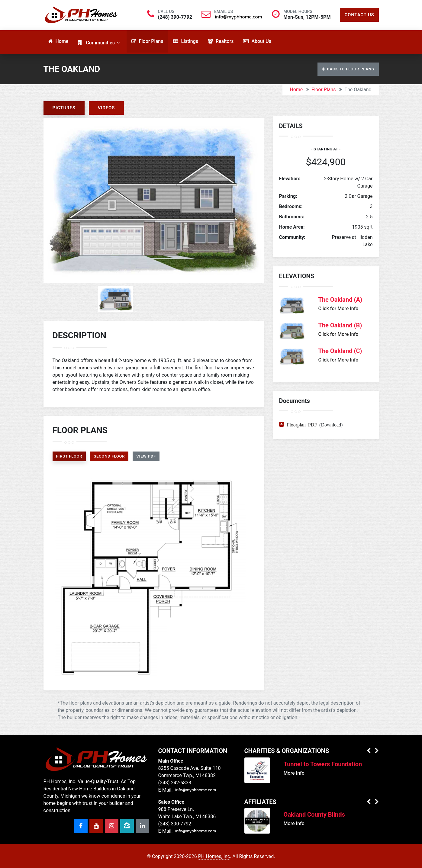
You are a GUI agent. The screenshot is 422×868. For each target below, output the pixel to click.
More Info (294, 773)
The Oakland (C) (340, 351)
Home (296, 90)
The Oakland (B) (340, 325)
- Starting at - (326, 149)
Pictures (64, 108)
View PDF (146, 456)
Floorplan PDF (302, 424)
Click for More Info (338, 309)
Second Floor (109, 456)
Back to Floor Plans (348, 69)
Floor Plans (324, 90)
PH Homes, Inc (214, 856)
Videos (106, 108)
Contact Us (359, 15)
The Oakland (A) (340, 300)
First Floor (69, 456)
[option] (154, 201)
